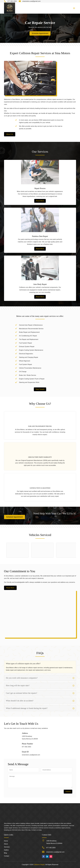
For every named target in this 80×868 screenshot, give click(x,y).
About (6, 844)
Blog (6, 853)
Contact (7, 856)
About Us (10, 134)
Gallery (6, 850)
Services (7, 847)
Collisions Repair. (39, 865)
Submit (68, 792)
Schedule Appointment (40, 33)
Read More (40, 201)
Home (6, 841)
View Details (40, 389)
